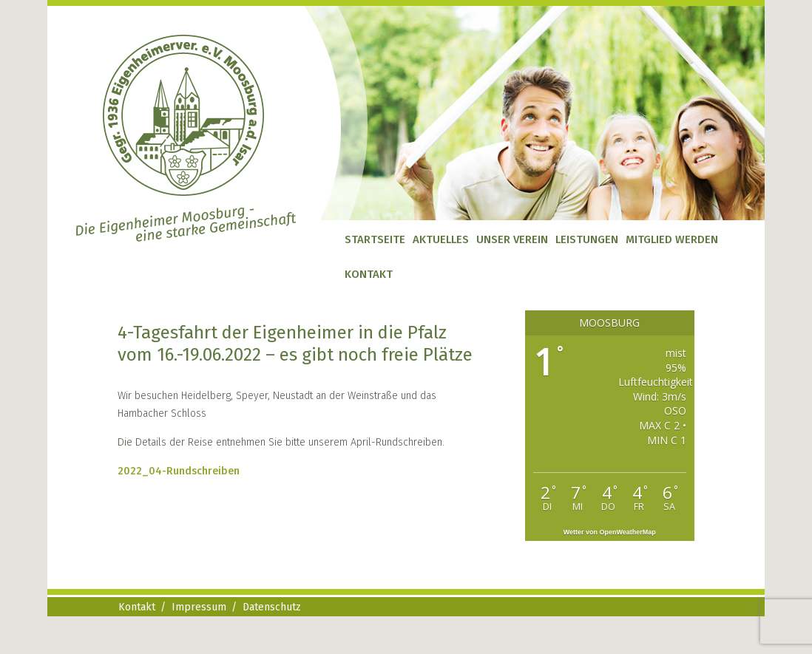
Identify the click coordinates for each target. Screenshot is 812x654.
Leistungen (587, 239)
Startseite (375, 239)
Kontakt (369, 274)
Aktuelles (441, 239)
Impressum (199, 607)
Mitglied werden (672, 239)
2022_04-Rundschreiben (179, 471)
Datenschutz (272, 607)
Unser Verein (512, 239)
